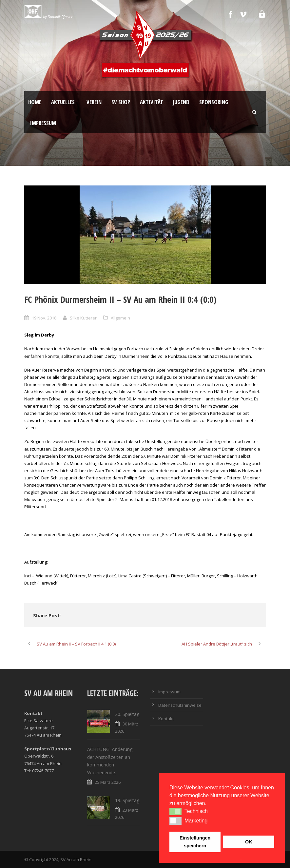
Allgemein (120, 318)
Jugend (181, 102)
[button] (175, 811)
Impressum (43, 123)
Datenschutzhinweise (180, 705)
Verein (94, 102)
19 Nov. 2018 (44, 318)
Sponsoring (214, 102)
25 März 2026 (108, 782)
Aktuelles (63, 102)
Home (35, 102)
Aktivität (152, 102)
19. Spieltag (127, 800)
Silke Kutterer (83, 318)
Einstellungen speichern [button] (195, 842)
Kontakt (166, 719)
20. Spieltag (127, 714)
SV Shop (121, 102)
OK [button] (249, 842)
